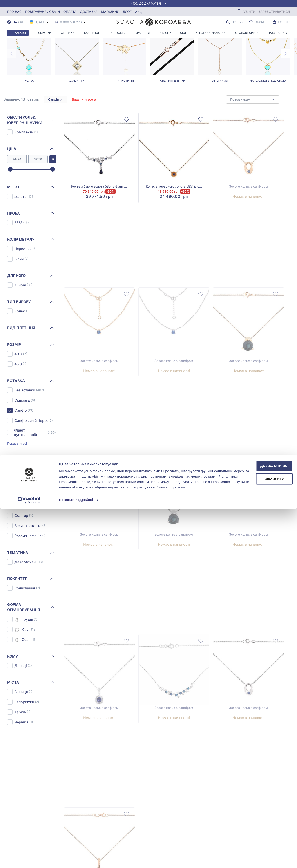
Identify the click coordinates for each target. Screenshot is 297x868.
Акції (139, 12)
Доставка (89, 12)
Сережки (68, 33)
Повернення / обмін (42, 12)
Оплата (70, 12)
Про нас (14, 12)
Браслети (143, 33)
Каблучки (92, 33)
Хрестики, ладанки (211, 33)
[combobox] (253, 138)
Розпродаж (278, 33)
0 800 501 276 (71, 22)
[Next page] (285, 92)
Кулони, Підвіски (173, 33)
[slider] (10, 208)
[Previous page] (12, 92)
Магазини (110, 12)
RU (22, 22)
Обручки (45, 33)
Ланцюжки (117, 33)
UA (15, 22)
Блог (127, 12)
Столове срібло (247, 33)
